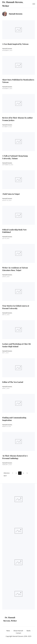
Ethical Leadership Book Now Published (14, 231)
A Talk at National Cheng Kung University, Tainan (15, 157)
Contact (18, 633)
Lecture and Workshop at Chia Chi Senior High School (16, 345)
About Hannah (18, 631)
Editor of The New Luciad (13, 382)
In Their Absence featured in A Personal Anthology (15, 457)
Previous (7, 473)
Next (5, 476)
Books (29, 631)
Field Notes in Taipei (11, 194)
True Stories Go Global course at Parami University (16, 307)
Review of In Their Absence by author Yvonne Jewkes (18, 119)
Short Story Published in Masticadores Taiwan (18, 81)
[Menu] (34, 4)
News (8, 631)
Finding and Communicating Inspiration (14, 419)
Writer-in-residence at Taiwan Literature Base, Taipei (15, 269)
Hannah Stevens (7, 49)
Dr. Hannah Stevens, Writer (13, 4)
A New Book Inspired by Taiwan (15, 44)
